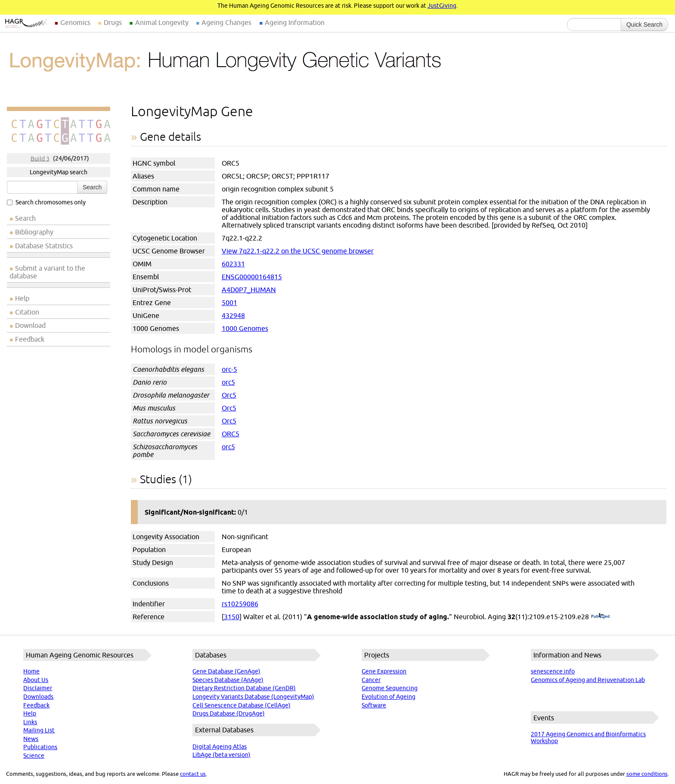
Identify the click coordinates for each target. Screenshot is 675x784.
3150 (232, 617)
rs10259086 (240, 604)
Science (34, 756)
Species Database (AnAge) (228, 680)
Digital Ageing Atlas (220, 747)
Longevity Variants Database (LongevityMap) (253, 697)
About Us (36, 680)
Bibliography (34, 232)
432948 (233, 315)
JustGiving (442, 6)
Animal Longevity (162, 22)
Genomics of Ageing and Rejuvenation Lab (588, 680)
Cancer (371, 680)
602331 (233, 264)
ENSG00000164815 (252, 277)
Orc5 (229, 395)
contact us (193, 774)
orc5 (228, 382)
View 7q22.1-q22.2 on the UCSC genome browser (298, 251)
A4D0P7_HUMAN (249, 290)
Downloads (38, 697)
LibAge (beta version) (221, 755)
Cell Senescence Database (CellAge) (242, 705)
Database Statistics (44, 246)
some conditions (647, 774)
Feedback (30, 339)
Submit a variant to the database (47, 272)
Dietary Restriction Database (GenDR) (244, 688)
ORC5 (231, 434)
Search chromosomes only (46, 202)
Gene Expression (384, 671)
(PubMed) (600, 617)
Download (30, 325)
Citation (27, 312)
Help (22, 298)
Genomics (75, 22)
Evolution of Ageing (389, 697)
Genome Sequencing (390, 688)
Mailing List (39, 730)
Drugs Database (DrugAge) (229, 713)
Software (374, 705)
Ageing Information (295, 22)
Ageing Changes (226, 22)
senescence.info (553, 671)
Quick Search (644, 25)
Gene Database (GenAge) (226, 671)
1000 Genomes (245, 328)
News (31, 739)
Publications (40, 747)
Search (92, 187)
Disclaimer (38, 688)
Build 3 (40, 158)
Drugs (113, 22)
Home (31, 671)
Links (30, 722)
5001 (229, 302)
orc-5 (229, 369)
